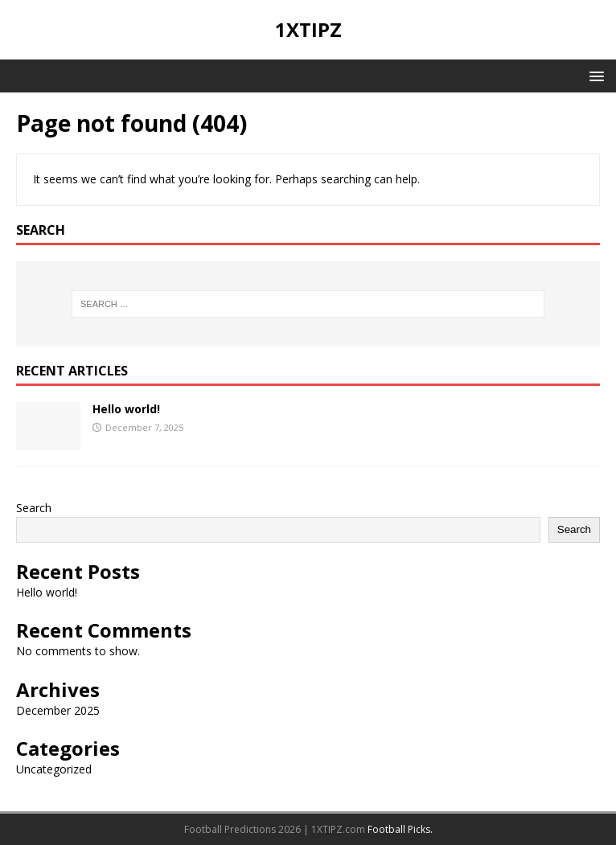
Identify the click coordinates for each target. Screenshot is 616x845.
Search (34, 508)
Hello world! (126, 409)
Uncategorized (54, 769)
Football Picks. (400, 829)
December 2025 (58, 710)
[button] (594, 75)
